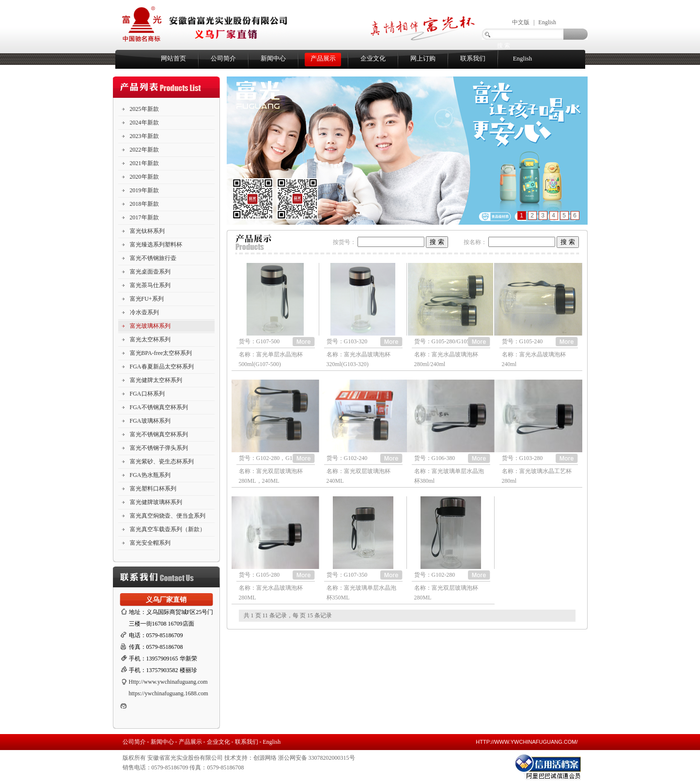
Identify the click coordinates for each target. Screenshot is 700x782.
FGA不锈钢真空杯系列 (159, 407)
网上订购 (423, 58)
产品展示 (323, 58)
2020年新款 (144, 177)
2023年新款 (144, 136)
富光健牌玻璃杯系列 (156, 502)
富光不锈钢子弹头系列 (159, 448)
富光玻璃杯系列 (150, 326)
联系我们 (473, 58)
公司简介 (223, 58)
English (547, 22)
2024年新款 (144, 123)
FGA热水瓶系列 (150, 475)
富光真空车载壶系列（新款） (168, 529)
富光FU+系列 (147, 299)
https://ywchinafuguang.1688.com (169, 693)
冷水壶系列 (144, 312)
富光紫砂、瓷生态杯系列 (162, 461)
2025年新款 (144, 109)
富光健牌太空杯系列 (156, 380)
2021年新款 (144, 163)
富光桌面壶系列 (150, 272)
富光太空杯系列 (150, 339)
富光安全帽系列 (150, 543)
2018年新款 (144, 204)
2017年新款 (144, 217)
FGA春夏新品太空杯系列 (162, 367)
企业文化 (373, 58)
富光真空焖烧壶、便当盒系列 (168, 516)
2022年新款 (144, 150)
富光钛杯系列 (147, 231)
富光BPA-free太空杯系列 (161, 353)
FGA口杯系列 (147, 394)
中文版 (521, 22)
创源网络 (265, 758)
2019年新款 (144, 190)
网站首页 (173, 58)
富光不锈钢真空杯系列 (159, 434)
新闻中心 (273, 58)
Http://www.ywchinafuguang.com (168, 682)
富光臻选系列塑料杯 (156, 245)
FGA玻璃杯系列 (150, 421)
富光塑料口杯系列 (153, 489)
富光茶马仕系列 (150, 285)
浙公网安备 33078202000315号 (317, 758)
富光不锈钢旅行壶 (153, 258)
